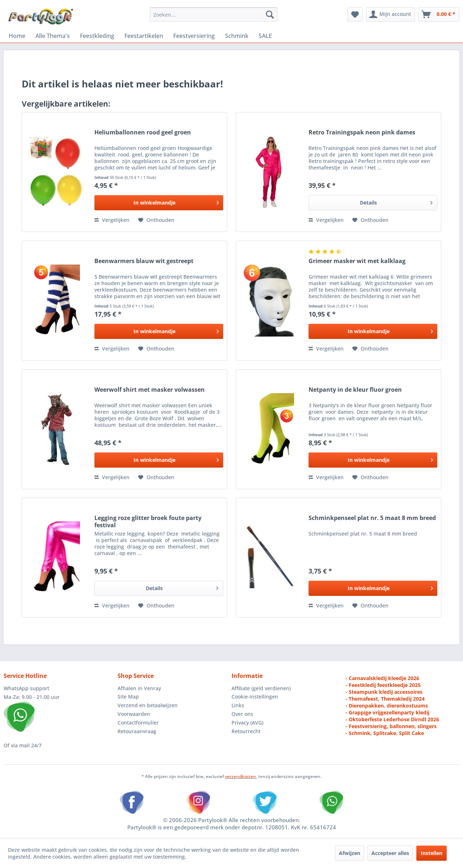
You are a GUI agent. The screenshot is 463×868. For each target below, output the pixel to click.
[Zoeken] (270, 14)
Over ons (242, 714)
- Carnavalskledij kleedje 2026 (382, 678)
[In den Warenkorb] (159, 203)
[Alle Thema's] (53, 36)
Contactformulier (138, 723)
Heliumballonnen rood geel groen (143, 132)
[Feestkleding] (97, 36)
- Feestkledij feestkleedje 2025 (383, 685)
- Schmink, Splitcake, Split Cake (385, 733)
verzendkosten (241, 776)
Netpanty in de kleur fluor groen (355, 390)
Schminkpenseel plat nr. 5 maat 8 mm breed (372, 518)
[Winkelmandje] (439, 14)
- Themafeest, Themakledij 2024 (385, 699)
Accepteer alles (390, 853)
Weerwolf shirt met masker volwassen (150, 390)
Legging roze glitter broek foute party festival (148, 521)
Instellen (432, 853)
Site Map (128, 697)
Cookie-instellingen (255, 697)
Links (238, 705)
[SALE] (265, 36)
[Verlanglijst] (355, 14)
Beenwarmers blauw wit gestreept (144, 261)
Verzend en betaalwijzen (148, 705)
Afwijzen (350, 853)
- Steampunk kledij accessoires (384, 692)
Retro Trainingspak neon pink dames (362, 132)
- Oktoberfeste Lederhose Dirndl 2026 (392, 719)
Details (396, 201)
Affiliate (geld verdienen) (261, 688)
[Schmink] (237, 36)
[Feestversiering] (194, 36)
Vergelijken (112, 220)
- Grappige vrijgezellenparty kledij (387, 712)
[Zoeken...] (214, 14)
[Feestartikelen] (144, 36)
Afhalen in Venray (139, 688)
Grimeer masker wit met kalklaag (357, 261)
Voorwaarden (134, 714)
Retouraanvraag (137, 731)
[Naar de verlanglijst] (156, 220)
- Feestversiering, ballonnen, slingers (391, 726)
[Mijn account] (390, 14)
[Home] (17, 36)
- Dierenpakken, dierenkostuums (387, 706)
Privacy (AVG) (247, 723)
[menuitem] (214, 14)
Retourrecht (246, 731)
